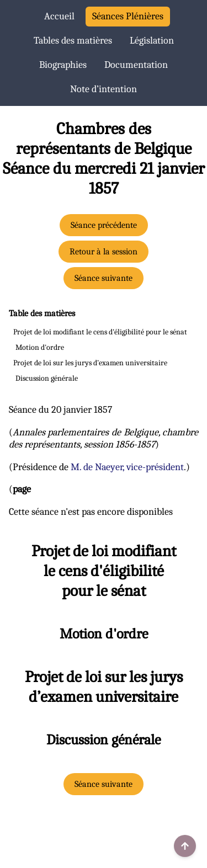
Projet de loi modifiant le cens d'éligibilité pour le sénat (100, 332)
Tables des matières (73, 41)
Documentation (136, 65)
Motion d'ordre (40, 347)
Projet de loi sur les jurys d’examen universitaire (90, 363)
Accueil (59, 16)
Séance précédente (104, 225)
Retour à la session (104, 252)
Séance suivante (104, 278)
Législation (152, 41)
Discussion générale (47, 378)
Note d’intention (104, 89)
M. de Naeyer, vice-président (127, 467)
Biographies (63, 65)
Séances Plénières (128, 16)
